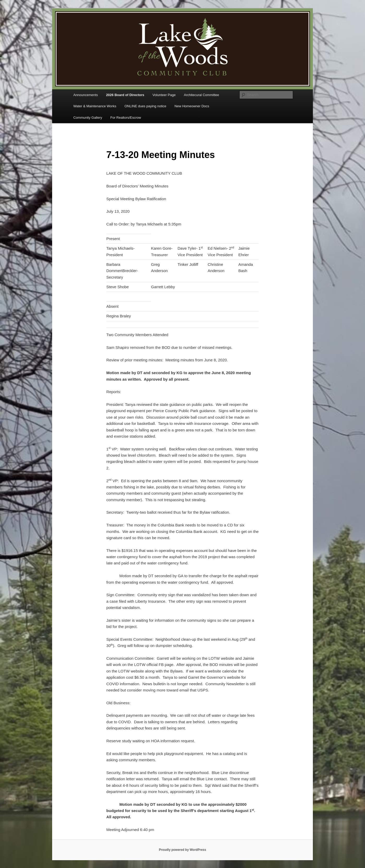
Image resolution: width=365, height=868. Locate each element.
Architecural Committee (201, 95)
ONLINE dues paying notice (145, 106)
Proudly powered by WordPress (182, 850)
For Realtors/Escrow (126, 118)
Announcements (86, 95)
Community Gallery (88, 118)
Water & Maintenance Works (95, 106)
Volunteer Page (164, 95)
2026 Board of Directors (125, 95)
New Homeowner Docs (192, 106)
